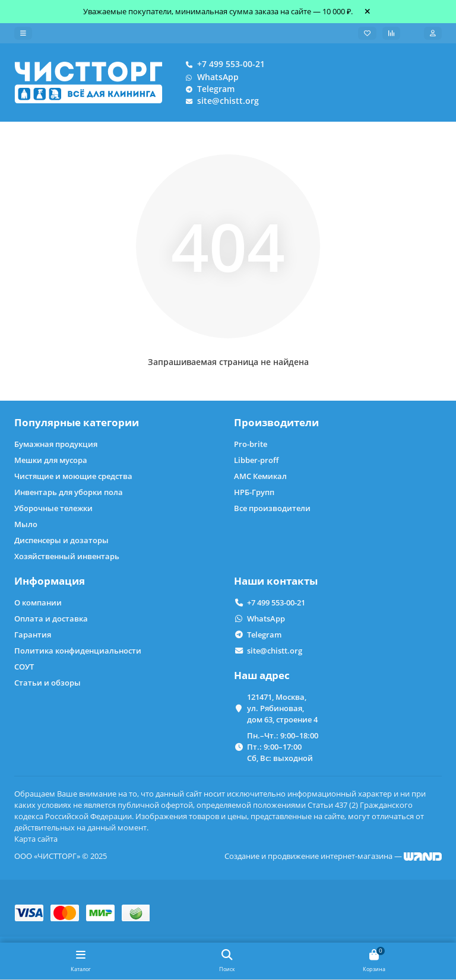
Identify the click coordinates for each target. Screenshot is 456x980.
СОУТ (24, 667)
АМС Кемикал (260, 476)
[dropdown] (23, 33)
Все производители (272, 508)
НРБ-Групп (254, 492)
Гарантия (33, 635)
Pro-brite (251, 444)
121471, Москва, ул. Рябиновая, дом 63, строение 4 (282, 708)
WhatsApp (210, 77)
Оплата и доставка (51, 619)
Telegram (208, 89)
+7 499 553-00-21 (223, 64)
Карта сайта (36, 839)
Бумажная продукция (56, 444)
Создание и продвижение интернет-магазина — (333, 856)
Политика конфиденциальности (78, 651)
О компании (38, 602)
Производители (276, 422)
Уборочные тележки (53, 508)
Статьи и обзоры (47, 683)
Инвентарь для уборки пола (69, 492)
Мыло (26, 524)
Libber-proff (256, 460)
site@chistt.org (220, 101)
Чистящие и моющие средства (73, 476)
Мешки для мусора (51, 460)
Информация (50, 581)
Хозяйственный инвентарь (67, 556)
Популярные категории (77, 422)
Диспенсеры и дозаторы (61, 540)
